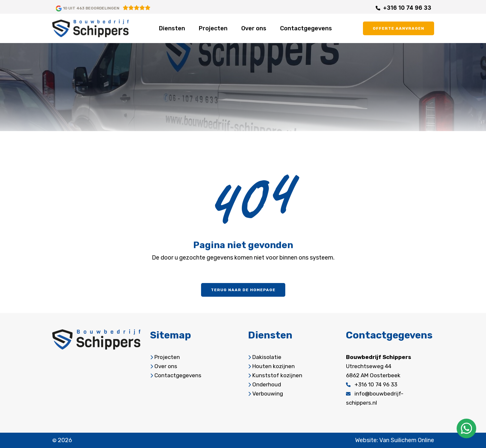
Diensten (172, 28)
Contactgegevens (306, 28)
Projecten (213, 28)
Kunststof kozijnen (277, 375)
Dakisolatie (267, 357)
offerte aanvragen (399, 28)
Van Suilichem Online (407, 440)
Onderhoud (267, 384)
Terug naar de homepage (243, 290)
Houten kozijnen (274, 366)
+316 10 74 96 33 (407, 8)
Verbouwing (268, 394)
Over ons (254, 28)
